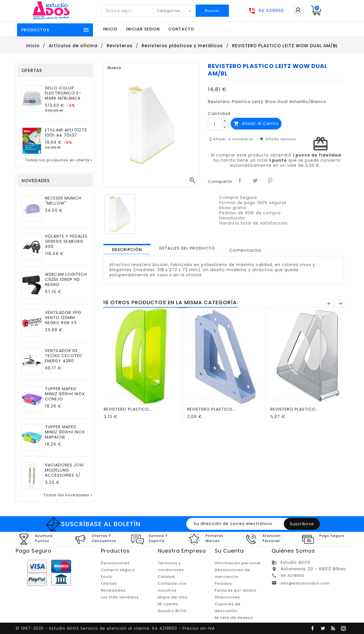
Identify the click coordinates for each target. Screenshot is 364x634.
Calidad (166, 577)
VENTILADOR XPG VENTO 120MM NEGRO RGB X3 (63, 318)
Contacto (181, 29)
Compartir (240, 181)
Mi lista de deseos (234, 618)
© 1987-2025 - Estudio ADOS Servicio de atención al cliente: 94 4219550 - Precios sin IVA (115, 628)
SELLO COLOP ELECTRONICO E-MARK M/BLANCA (63, 93)
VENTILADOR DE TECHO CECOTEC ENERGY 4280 (64, 356)
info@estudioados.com (305, 583)
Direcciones (227, 597)
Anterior (329, 303)
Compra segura (118, 570)
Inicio (110, 29)
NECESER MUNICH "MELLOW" (63, 201)
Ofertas (109, 583)
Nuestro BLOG (172, 611)
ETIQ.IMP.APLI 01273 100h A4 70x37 (66, 133)
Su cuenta (229, 551)
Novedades (113, 590)
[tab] (127, 249)
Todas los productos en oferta (59, 160)
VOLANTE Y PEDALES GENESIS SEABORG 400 (66, 241)
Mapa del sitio (173, 597)
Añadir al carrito (256, 124)
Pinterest (270, 181)
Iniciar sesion (143, 29)
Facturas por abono (236, 590)
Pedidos (223, 583)
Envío (107, 577)
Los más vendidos (120, 597)
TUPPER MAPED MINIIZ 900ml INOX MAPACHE (65, 432)
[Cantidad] (215, 124)
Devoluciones (115, 563)
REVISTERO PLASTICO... (128, 409)
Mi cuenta (168, 604)
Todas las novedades (68, 495)
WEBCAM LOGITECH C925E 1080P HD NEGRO (66, 279)
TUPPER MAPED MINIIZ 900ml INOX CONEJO (65, 394)
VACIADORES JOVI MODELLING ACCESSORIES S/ (64, 470)
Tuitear (255, 181)
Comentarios (245, 250)
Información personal (238, 563)
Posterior (340, 303)
